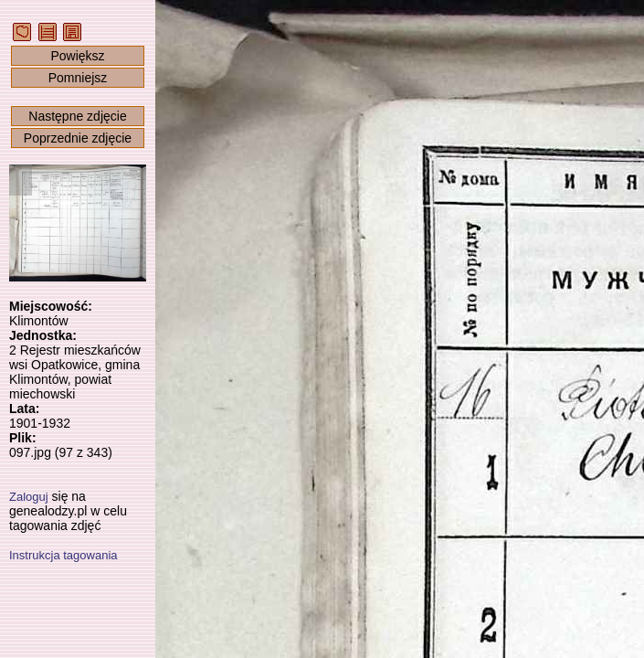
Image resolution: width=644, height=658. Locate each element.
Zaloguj (29, 497)
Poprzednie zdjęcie (78, 138)
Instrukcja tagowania (63, 555)
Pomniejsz (78, 78)
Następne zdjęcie (77, 116)
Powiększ (77, 56)
